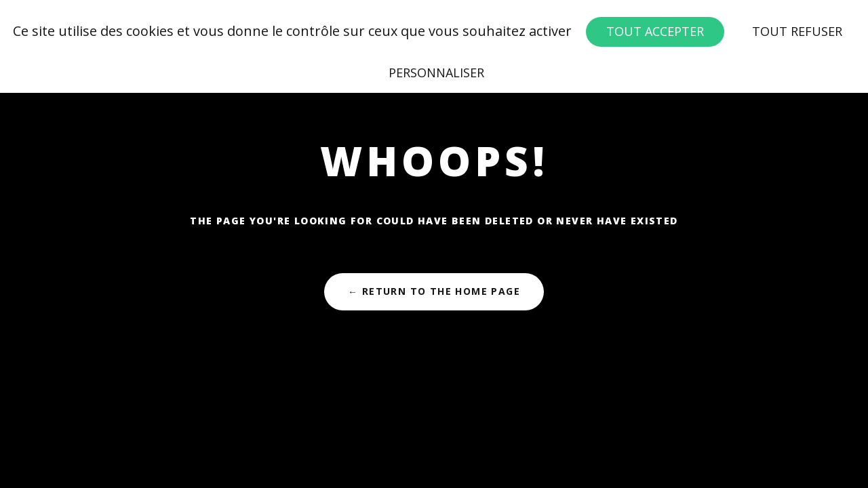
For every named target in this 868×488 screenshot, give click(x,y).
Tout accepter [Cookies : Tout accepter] (655, 31)
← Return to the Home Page (434, 291)
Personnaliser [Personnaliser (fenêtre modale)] (436, 73)
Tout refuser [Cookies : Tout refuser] (797, 31)
